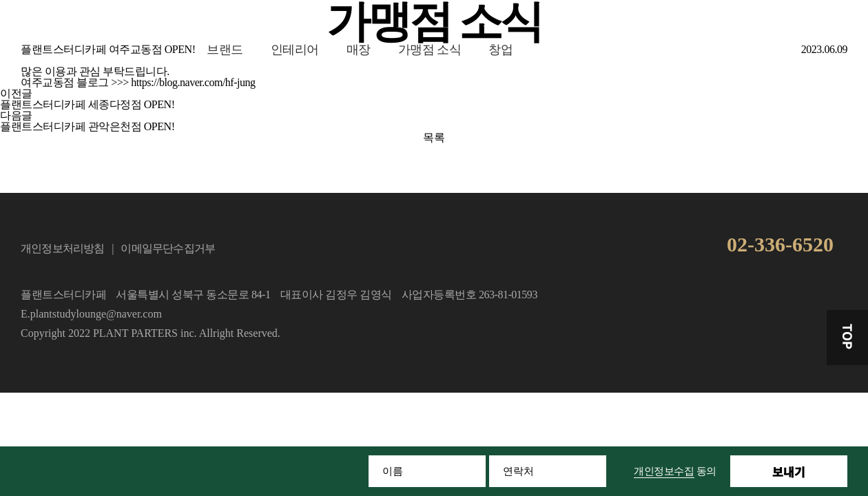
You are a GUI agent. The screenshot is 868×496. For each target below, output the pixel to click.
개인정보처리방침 (63, 248)
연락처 (518, 471)
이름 (393, 471)
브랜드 (225, 50)
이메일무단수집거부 (168, 248)
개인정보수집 (664, 471)
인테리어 (295, 50)
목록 (434, 137)
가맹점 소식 (430, 50)
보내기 (789, 472)
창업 (500, 50)
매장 (359, 50)
